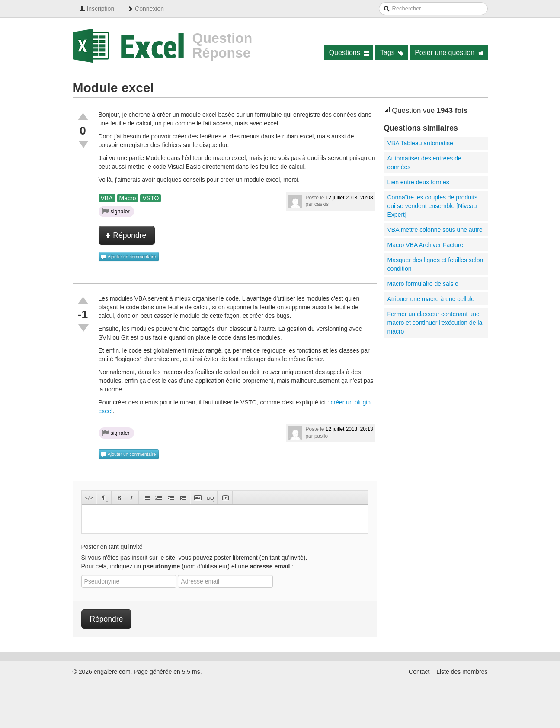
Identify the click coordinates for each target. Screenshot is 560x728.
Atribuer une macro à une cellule (431, 299)
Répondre (126, 235)
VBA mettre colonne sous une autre (435, 230)
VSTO (150, 198)
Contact (419, 672)
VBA (107, 198)
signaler (116, 211)
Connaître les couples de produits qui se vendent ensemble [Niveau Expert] (433, 206)
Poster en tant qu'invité (112, 547)
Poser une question (449, 53)
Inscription (97, 9)
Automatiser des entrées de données (424, 163)
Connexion (146, 9)
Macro (128, 198)
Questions (349, 53)
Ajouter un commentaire (128, 257)
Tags (392, 53)
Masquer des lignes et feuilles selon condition (435, 264)
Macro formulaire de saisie (423, 284)
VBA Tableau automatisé (420, 143)
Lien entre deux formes (418, 182)
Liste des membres (462, 672)
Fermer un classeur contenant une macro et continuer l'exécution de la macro (435, 323)
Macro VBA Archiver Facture (426, 245)
